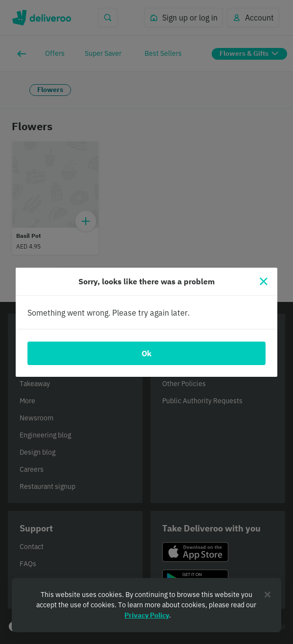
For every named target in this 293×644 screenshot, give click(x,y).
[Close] (264, 281)
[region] (146, 605)
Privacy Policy (147, 615)
